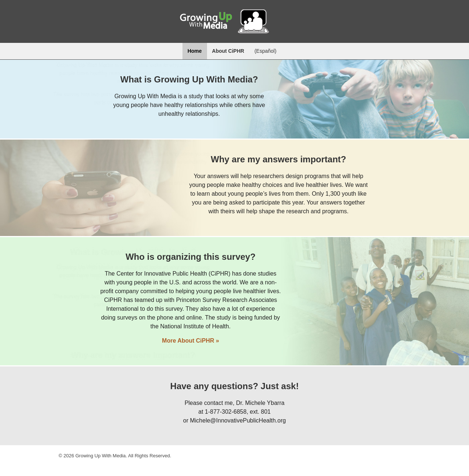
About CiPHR (228, 51)
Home (195, 51)
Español (265, 51)
